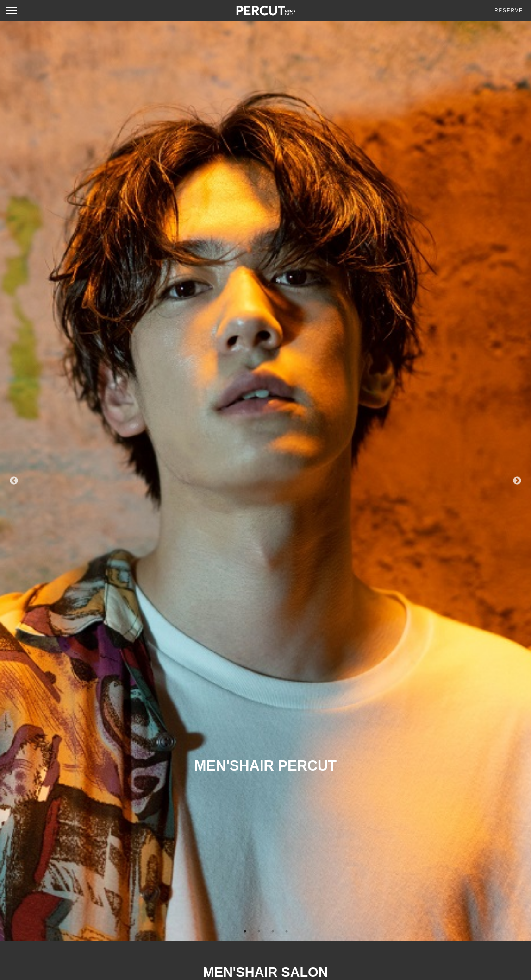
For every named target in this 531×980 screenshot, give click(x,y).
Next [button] (517, 481)
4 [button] (287, 931)
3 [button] (273, 931)
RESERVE (509, 10)
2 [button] (259, 931)
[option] (265, 481)
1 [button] (245, 931)
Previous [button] (14, 481)
